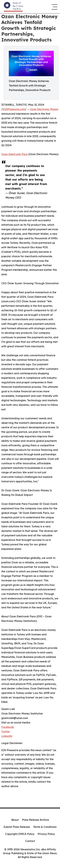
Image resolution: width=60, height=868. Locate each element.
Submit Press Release (17, 827)
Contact (30, 841)
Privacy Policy (46, 834)
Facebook (8, 727)
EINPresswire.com (14, 109)
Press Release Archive (35, 820)
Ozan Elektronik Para (14, 154)
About (15, 820)
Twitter (6, 732)
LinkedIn (7, 736)
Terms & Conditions (45, 827)
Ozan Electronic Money (44, 109)
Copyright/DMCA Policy (20, 834)
